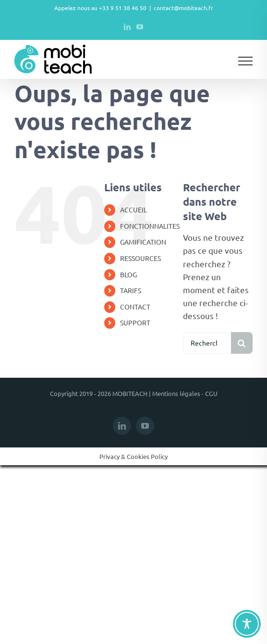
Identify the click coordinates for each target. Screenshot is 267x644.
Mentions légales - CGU (185, 393)
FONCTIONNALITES (150, 226)
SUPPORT (135, 322)
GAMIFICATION (143, 242)
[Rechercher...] (207, 343)
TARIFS (131, 290)
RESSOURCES (140, 258)
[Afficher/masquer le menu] (245, 61)
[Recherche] (242, 343)
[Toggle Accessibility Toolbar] (247, 624)
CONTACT (135, 307)
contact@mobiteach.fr (183, 8)
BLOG (128, 274)
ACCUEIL (133, 210)
